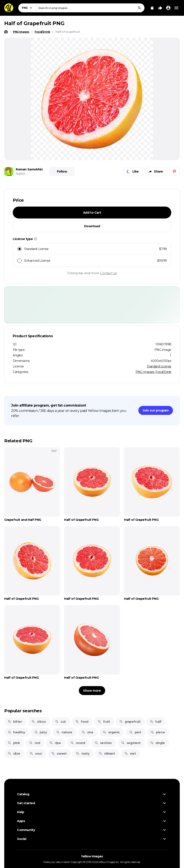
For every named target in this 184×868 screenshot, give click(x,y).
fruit (104, 722)
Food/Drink (163, 372)
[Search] (139, 8)
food (82, 722)
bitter (15, 722)
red (35, 743)
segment (131, 743)
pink (14, 743)
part (135, 732)
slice (14, 754)
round (78, 743)
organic (111, 732)
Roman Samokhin (29, 169)
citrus (39, 722)
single (157, 743)
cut (60, 722)
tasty (83, 754)
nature (64, 732)
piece (158, 732)
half (156, 722)
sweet (59, 754)
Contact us (108, 273)
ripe (55, 743)
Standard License (159, 366)
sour (36, 754)
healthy (16, 732)
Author (21, 174)
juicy (40, 732)
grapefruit (130, 722)
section (103, 743)
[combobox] (90, 8)
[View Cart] (152, 8)
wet (130, 754)
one (87, 732)
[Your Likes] (160, 8)
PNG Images (145, 372)
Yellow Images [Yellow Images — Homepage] (92, 856)
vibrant (107, 754)
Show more (92, 691)
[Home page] (6, 32)
